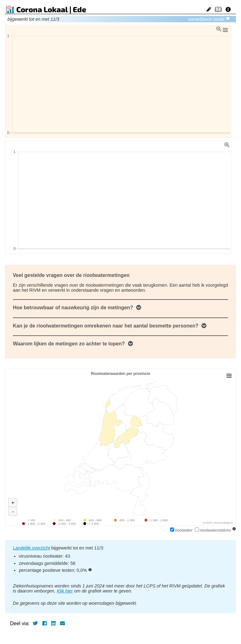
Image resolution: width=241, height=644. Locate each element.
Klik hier (65, 591)
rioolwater (182, 530)
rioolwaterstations (214, 530)
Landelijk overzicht (31, 548)
